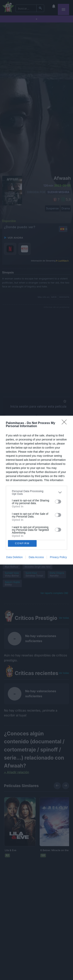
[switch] (58, 502)
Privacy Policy (58, 557)
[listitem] (36, 493)
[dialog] (36, 490)
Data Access (36, 557)
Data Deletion (15, 557)
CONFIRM (22, 543)
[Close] (65, 423)
